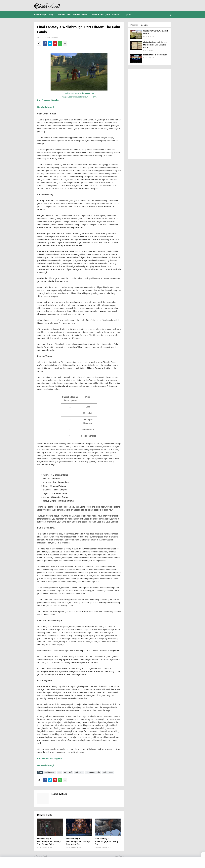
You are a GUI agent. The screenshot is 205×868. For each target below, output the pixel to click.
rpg (82, 772)
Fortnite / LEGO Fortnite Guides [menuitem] (72, 15)
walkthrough (108, 772)
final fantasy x (52, 37)
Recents (144, 25)
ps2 (65, 772)
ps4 (76, 772)
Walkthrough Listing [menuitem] (44, 15)
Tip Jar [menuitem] (128, 15)
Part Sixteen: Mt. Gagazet (49, 759)
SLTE (41, 37)
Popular (134, 25)
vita (99, 772)
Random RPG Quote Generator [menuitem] (106, 15)
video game (90, 772)
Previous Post (41, 855)
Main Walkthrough (46, 107)
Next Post (119, 855)
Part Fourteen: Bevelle (48, 100)
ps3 (71, 772)
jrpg (60, 772)
